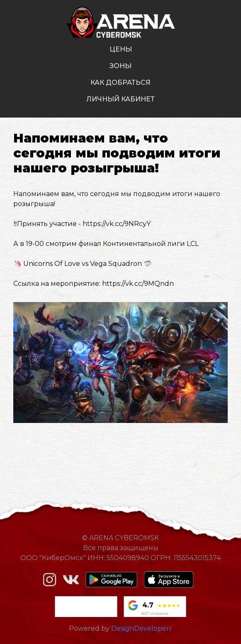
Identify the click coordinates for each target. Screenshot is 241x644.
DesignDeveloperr (142, 628)
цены (121, 49)
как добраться (120, 82)
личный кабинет (120, 99)
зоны (120, 66)
